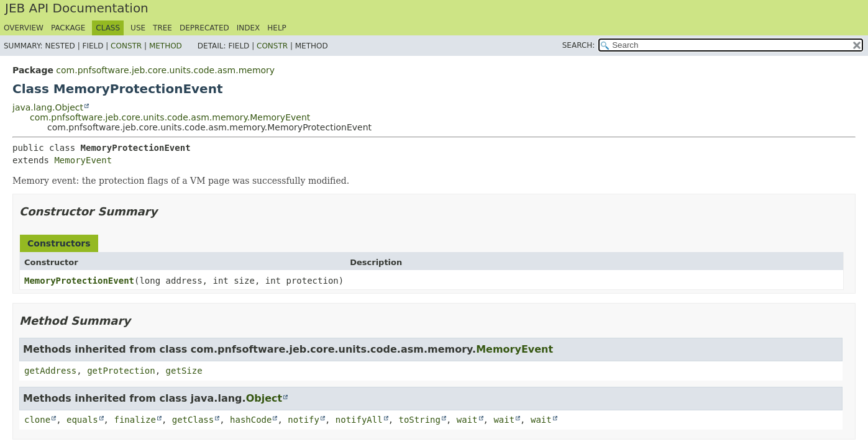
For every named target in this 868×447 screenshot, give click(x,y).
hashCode (251, 420)
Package (68, 28)
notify (304, 420)
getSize (184, 371)
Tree (162, 28)
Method (166, 46)
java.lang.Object (48, 107)
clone (37, 420)
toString (420, 420)
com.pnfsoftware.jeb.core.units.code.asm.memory (165, 70)
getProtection (121, 371)
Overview (24, 28)
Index (249, 28)
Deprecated (204, 28)
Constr (126, 46)
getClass (193, 420)
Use (138, 28)
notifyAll (359, 420)
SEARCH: (579, 45)
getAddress (50, 371)
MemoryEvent (83, 160)
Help (277, 28)
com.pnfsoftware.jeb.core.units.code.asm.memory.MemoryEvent (170, 117)
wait (467, 420)
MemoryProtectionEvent (79, 281)
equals (82, 420)
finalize (135, 420)
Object (264, 398)
